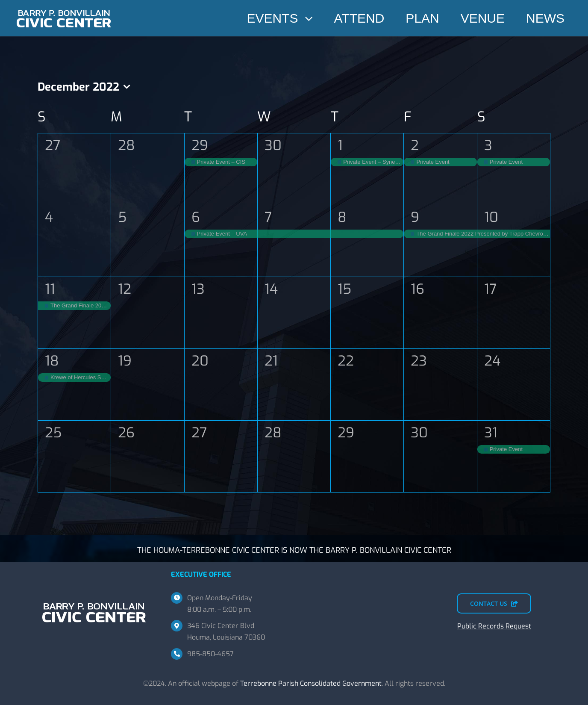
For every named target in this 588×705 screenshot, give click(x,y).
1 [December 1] (340, 145)
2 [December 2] (415, 145)
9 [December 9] (415, 217)
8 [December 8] (342, 217)
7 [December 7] (268, 217)
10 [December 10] (491, 217)
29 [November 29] (200, 145)
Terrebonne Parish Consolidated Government (311, 683)
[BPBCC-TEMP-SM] (64, 7)
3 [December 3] (488, 145)
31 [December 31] (491, 433)
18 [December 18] (52, 361)
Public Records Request (494, 626)
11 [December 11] (50, 289)
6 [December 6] (196, 217)
